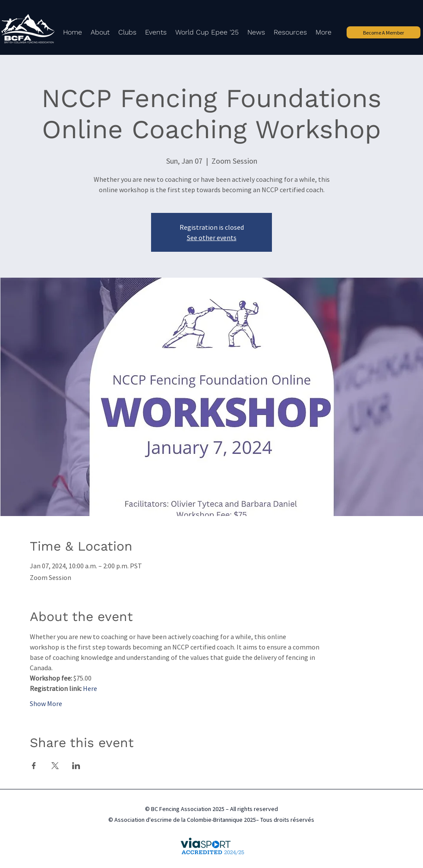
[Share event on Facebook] (34, 766)
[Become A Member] (384, 32)
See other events (212, 238)
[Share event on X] (55, 766)
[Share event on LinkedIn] (76, 766)
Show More (46, 703)
